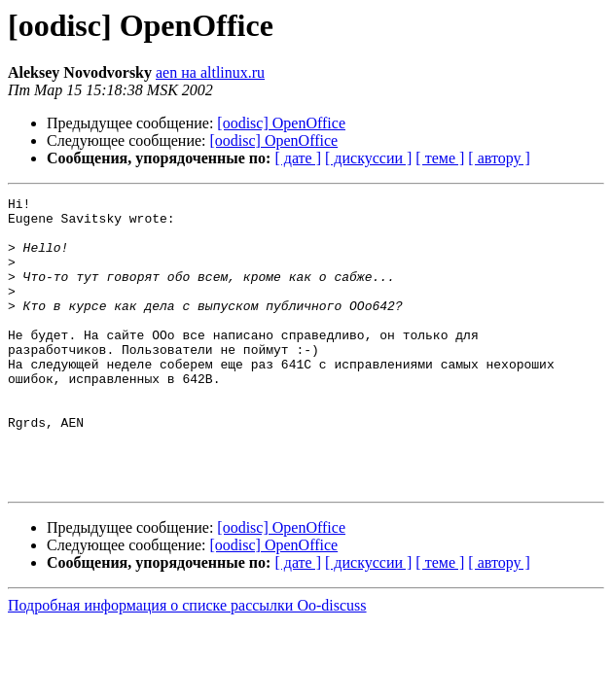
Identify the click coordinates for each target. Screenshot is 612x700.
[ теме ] (440, 158)
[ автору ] (499, 158)
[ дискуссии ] (368, 158)
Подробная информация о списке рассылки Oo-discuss (187, 664)
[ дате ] (298, 158)
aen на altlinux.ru (210, 72)
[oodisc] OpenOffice (281, 123)
